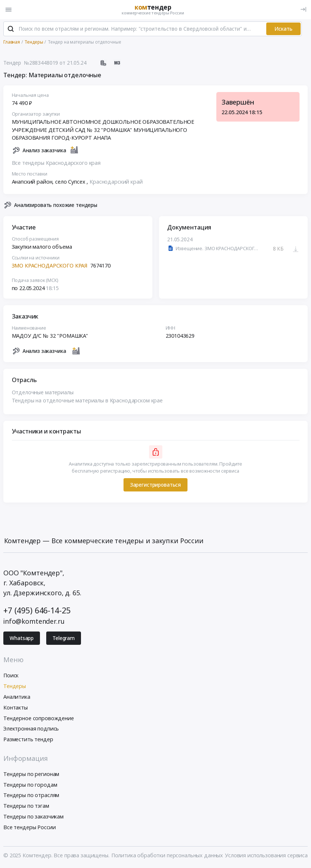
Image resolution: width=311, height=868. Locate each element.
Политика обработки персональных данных (167, 855)
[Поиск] (11, 29)
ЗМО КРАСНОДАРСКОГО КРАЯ (50, 265)
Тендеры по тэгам (26, 806)
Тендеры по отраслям (31, 795)
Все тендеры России (29, 827)
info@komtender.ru (34, 621)
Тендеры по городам (30, 785)
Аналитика (17, 697)
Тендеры (15, 686)
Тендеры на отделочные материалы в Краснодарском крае (87, 400)
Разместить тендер (28, 739)
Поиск (11, 675)
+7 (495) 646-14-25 (37, 610)
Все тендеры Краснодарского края (56, 163)
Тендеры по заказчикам (33, 816)
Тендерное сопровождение (39, 718)
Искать (283, 29)
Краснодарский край (116, 182)
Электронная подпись (31, 729)
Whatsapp (22, 638)
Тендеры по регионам (31, 774)
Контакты (16, 707)
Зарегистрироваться (155, 485)
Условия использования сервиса (266, 855)
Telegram (64, 638)
